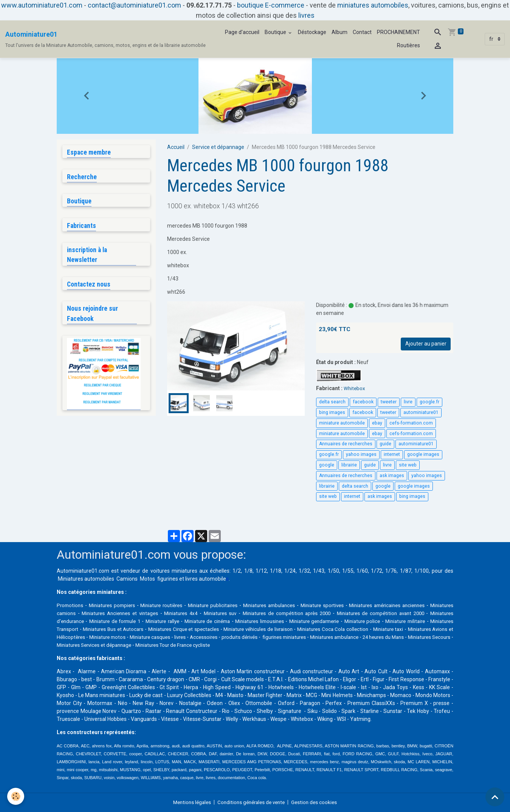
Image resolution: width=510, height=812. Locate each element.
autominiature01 (421, 412)
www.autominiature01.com (42, 5)
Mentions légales (189, 802)
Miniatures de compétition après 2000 (323, 613)
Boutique (276, 32)
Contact (362, 32)
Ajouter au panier (426, 344)
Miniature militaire (79, 629)
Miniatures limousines (320, 621)
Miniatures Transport (132, 629)
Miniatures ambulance (83, 645)
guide (385, 444)
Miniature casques (277, 637)
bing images (332, 412)
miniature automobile (342, 423)
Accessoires (336, 637)
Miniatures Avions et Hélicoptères (164, 637)
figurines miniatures (425, 637)
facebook (363, 402)
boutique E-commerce (271, 5)
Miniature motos (229, 637)
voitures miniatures (174, 571)
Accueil (176, 147)
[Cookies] (16, 796)
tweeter (389, 402)
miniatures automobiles (373, 5)
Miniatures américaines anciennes (408, 605)
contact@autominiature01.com (134, 5)
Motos (147, 579)
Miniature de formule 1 (164, 621)
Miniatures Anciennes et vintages (150, 613)
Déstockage (312, 32)
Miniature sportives (339, 605)
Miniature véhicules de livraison (357, 629)
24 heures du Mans (137, 645)
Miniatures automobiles (86, 579)
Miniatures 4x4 (213, 613)
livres (306, 15)
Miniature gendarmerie (379, 621)
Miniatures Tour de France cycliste (340, 645)
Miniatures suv (254, 613)
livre (408, 402)
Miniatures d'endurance (102, 621)
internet (392, 454)
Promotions (71, 605)
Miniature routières (168, 605)
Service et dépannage (218, 147)
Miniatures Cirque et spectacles (275, 629)
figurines (168, 579)
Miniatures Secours (187, 645)
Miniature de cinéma (264, 621)
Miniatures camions (80, 613)
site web (408, 465)
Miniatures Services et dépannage (255, 645)
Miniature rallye (215, 621)
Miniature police (431, 621)
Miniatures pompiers (115, 605)
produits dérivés (375, 637)
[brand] (105, 39)
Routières (408, 45)
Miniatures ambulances (282, 605)
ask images (392, 476)
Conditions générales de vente (252, 802)
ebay (377, 423)
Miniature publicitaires (222, 605)
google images (423, 454)
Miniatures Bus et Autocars (197, 629)
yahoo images (361, 454)
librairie (349, 465)
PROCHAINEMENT (398, 32)
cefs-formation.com (411, 423)
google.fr (429, 402)
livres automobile (206, 579)
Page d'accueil (242, 32)
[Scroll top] (495, 797)
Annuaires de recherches (346, 444)
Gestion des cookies (318, 802)
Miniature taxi (101, 637)
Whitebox (355, 388)
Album (339, 32)
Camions (127, 579)
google (327, 465)
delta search (332, 402)
